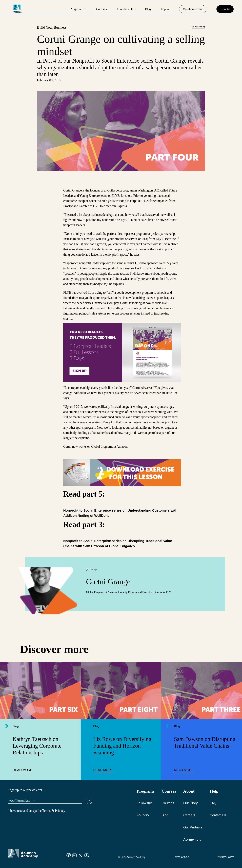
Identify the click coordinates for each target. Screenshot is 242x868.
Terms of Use (181, 857)
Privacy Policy (225, 857)
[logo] (17, 9)
